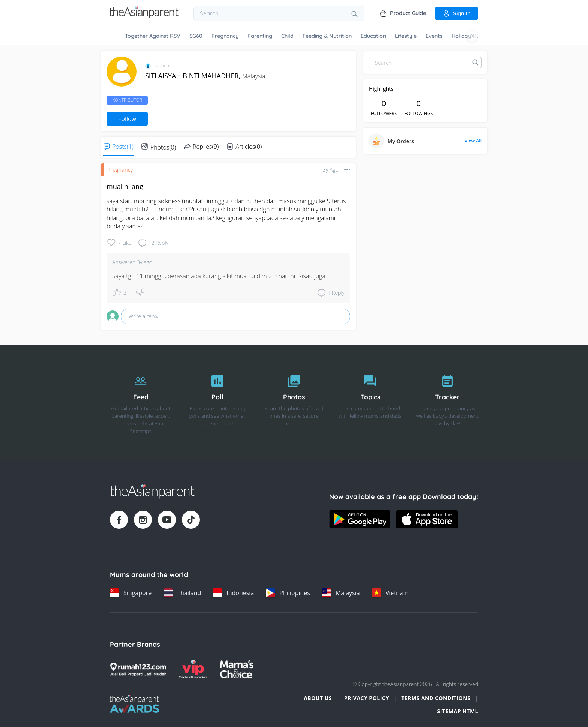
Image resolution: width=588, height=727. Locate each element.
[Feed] (141, 402)
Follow (127, 119)
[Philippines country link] (288, 593)
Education (373, 36)
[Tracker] (447, 402)
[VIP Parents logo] (193, 669)
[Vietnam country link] (390, 593)
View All (473, 141)
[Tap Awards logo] (134, 704)
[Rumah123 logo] (138, 669)
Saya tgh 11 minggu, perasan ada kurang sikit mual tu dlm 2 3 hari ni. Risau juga (219, 276)
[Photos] (294, 402)
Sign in (457, 13)
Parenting (260, 36)
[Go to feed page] (144, 16)
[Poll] (217, 402)
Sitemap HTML (457, 711)
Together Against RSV (153, 36)
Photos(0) (163, 147)
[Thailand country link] (182, 593)
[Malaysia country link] (341, 593)
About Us (318, 698)
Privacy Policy (367, 698)
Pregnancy (225, 36)
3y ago (331, 170)
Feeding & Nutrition (327, 36)
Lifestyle (406, 36)
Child (287, 36)
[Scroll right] (472, 36)
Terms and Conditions (436, 698)
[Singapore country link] (131, 593)
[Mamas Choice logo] (237, 669)
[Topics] (370, 402)
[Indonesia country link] (233, 593)
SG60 (196, 36)
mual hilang (125, 186)
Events (434, 36)
